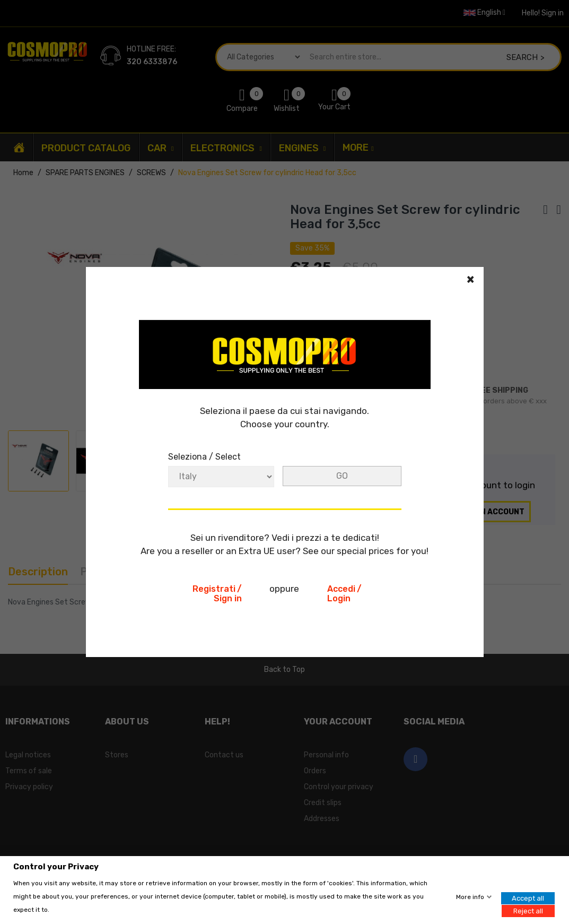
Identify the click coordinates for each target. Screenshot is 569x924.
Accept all (528, 898)
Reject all (528, 910)
